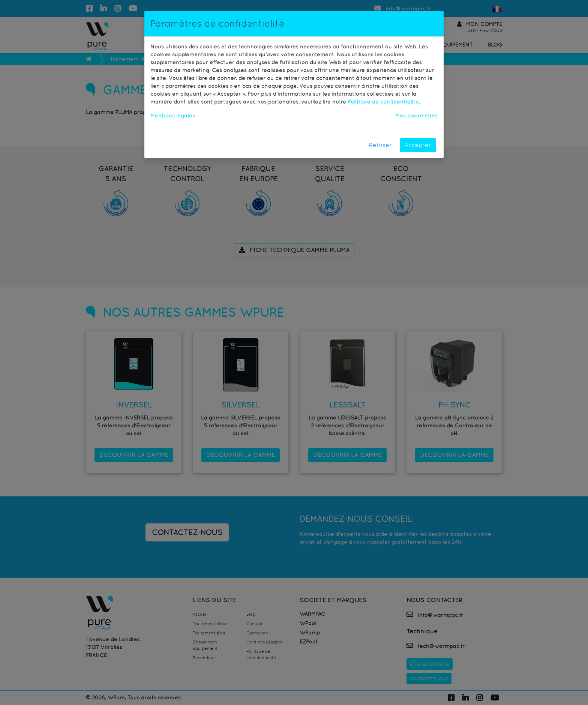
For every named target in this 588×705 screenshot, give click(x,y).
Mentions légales (173, 116)
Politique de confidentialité (383, 102)
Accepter (418, 145)
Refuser (380, 145)
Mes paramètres (416, 116)
